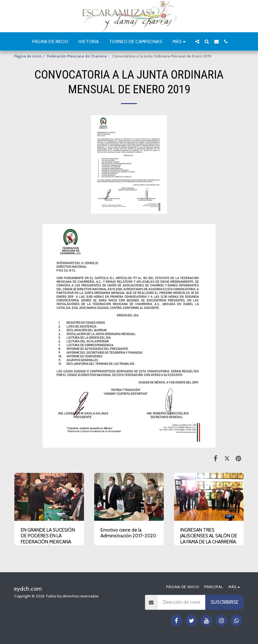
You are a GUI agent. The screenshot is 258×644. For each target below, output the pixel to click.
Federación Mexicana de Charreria (77, 56)
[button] (197, 42)
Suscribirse (225, 602)
